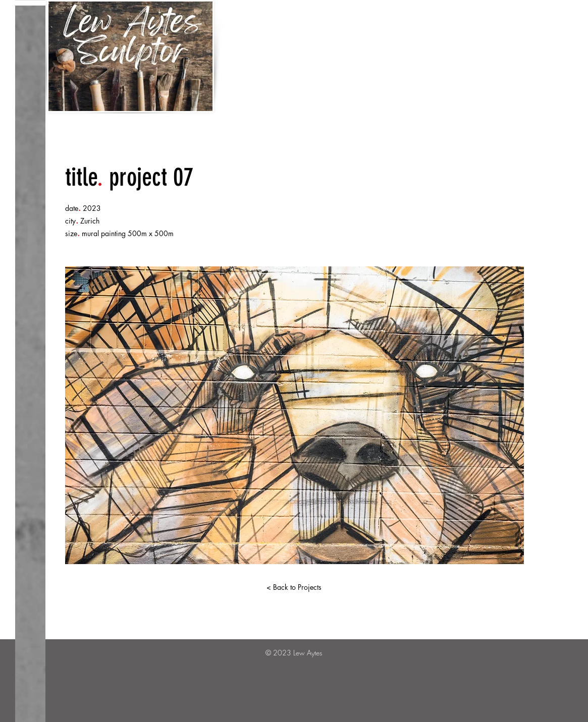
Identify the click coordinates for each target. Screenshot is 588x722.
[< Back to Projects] (294, 587)
